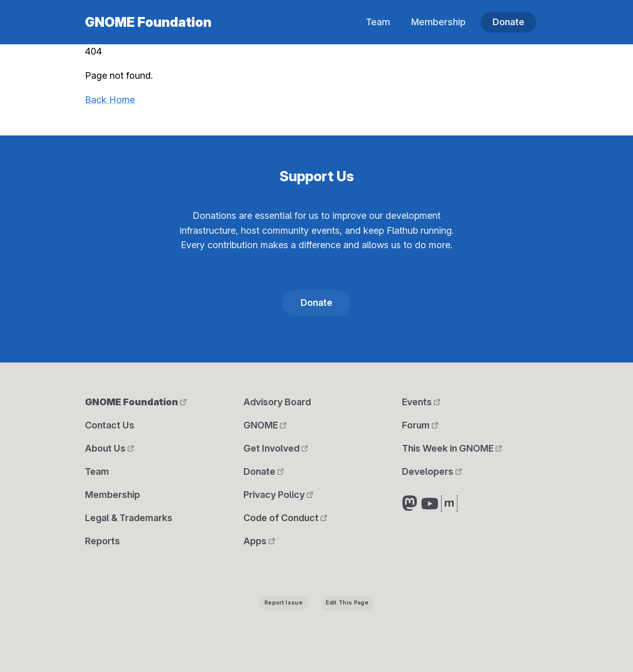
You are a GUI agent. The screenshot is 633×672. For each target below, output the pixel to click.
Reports (102, 541)
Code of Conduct (285, 518)
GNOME (265, 425)
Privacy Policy (278, 495)
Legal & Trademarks (129, 518)
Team (378, 22)
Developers (432, 471)
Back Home (110, 100)
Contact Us (110, 425)
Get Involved (276, 448)
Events (421, 402)
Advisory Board (277, 402)
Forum (420, 425)
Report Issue (284, 603)
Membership (438, 22)
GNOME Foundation (148, 22)
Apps (259, 541)
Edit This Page (347, 603)
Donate (508, 22)
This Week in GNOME (452, 448)
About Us (109, 448)
